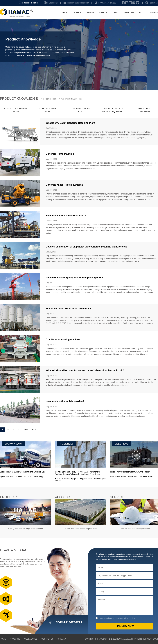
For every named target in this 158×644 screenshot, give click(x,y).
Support (142, 12)
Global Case (129, 12)
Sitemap (62, 639)
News (116, 12)
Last (35, 430)
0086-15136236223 (108, 3)
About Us (103, 12)
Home (64, 12)
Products (77, 12)
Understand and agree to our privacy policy (115, 618)
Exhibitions (53, 3)
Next (26, 430)
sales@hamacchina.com (79, 3)
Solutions (90, 12)
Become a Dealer (31, 3)
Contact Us (47, 639)
